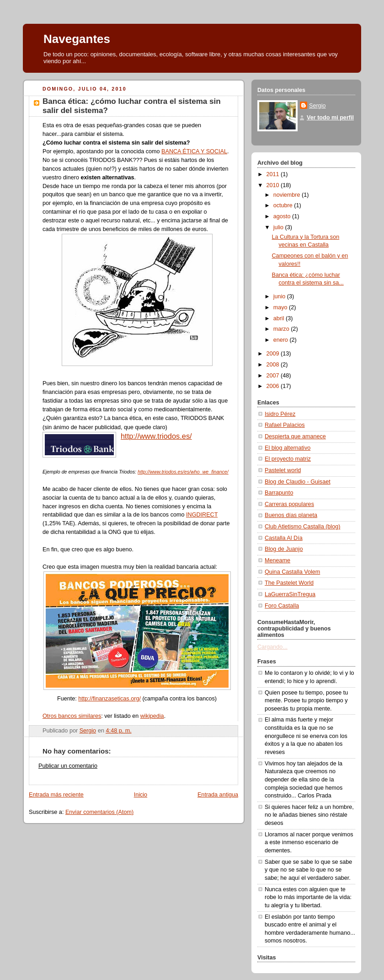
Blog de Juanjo (284, 549)
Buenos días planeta (291, 515)
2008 (274, 365)
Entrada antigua (218, 795)
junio (280, 296)
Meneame (277, 560)
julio (279, 227)
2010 (274, 185)
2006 (274, 386)
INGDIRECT (202, 515)
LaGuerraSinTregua (290, 594)
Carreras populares (289, 504)
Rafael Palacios (285, 425)
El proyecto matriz (288, 459)
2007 (274, 376)
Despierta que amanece (295, 436)
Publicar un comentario (68, 766)
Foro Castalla (282, 606)
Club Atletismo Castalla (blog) (302, 527)
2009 (274, 354)
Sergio (317, 106)
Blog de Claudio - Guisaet (298, 482)
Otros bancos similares (72, 716)
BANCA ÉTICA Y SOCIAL (194, 151)
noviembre (288, 195)
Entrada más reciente (56, 795)
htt (81, 699)
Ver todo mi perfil (330, 118)
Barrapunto (279, 493)
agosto (283, 216)
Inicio (141, 795)
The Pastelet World (289, 583)
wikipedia (152, 716)
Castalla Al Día (284, 538)
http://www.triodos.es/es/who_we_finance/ (183, 472)
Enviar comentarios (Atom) (99, 812)
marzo (282, 329)
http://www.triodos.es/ (156, 436)
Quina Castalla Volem (292, 572)
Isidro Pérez (280, 414)
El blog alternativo (288, 448)
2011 (274, 174)
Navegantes (77, 39)
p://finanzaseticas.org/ (113, 699)
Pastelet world (283, 470)
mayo (281, 307)
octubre (284, 205)
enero (282, 340)
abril (280, 318)
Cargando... (272, 647)
